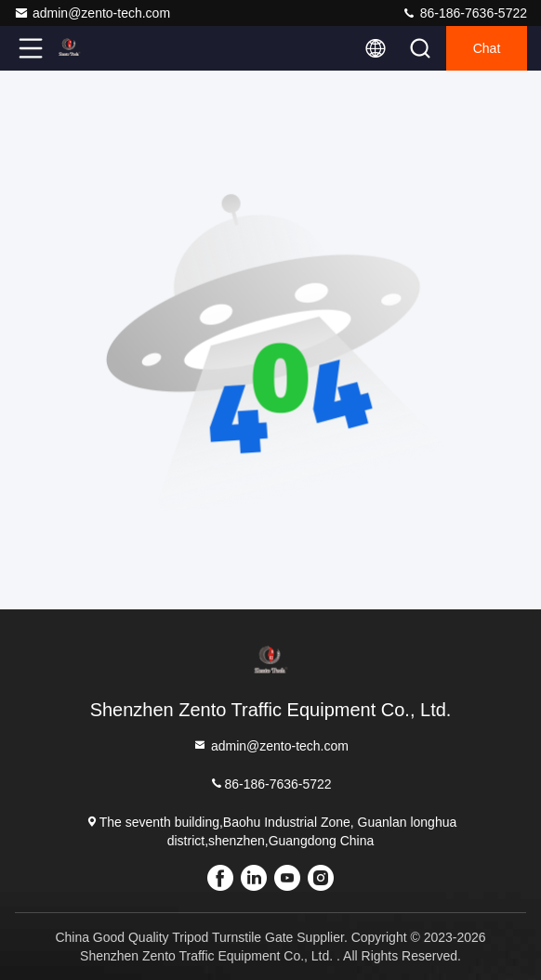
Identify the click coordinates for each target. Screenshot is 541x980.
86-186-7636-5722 (464, 13)
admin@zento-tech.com (92, 13)
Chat (487, 48)
